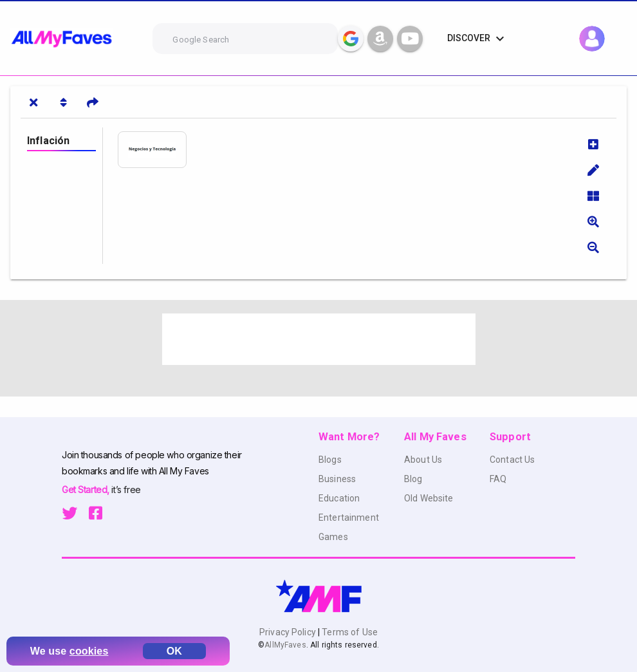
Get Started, (87, 490)
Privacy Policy (289, 632)
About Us (423, 460)
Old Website (429, 498)
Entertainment (349, 518)
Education (339, 498)
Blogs (330, 460)
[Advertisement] (319, 339)
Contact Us (512, 460)
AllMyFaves (285, 645)
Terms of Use (349, 632)
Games (333, 537)
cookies (89, 651)
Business (337, 479)
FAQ (498, 479)
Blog (413, 479)
